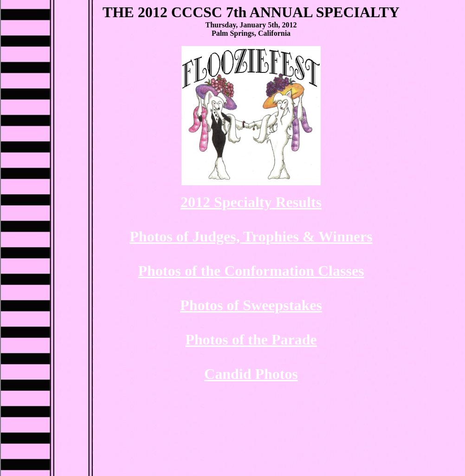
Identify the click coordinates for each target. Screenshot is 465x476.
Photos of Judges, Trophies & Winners (251, 236)
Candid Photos (251, 374)
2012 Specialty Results (251, 202)
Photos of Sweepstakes (251, 305)
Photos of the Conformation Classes (251, 271)
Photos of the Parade (251, 339)
